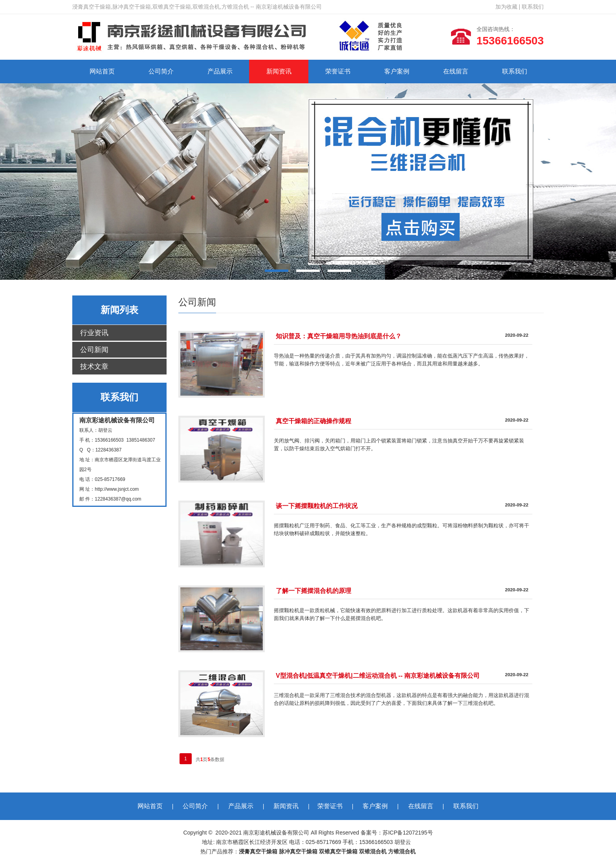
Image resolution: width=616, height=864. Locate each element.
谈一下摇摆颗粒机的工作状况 (317, 506)
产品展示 (220, 71)
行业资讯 (94, 333)
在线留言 (456, 71)
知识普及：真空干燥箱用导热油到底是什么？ (339, 336)
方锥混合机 (402, 851)
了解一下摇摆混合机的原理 (313, 591)
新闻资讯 (279, 71)
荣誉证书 (338, 71)
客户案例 (397, 71)
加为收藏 (506, 7)
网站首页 (102, 71)
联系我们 (533, 7)
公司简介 (161, 71)
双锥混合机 (373, 851)
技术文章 (94, 367)
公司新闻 (94, 350)
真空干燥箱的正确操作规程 (313, 421)
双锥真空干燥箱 (338, 851)
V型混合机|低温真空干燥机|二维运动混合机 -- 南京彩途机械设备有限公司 (378, 676)
